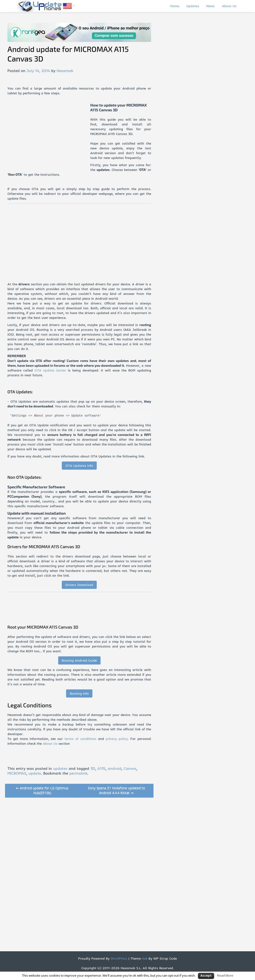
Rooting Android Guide (79, 660)
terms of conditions (80, 739)
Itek (144, 958)
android (115, 768)
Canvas (130, 768)
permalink (78, 773)
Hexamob (65, 71)
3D (93, 768)
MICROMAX (17, 773)
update (35, 773)
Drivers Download (79, 585)
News (211, 6)
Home (175, 6)
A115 (101, 768)
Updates (193, 6)
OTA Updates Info (79, 466)
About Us (229, 6)
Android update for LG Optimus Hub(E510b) (42, 790)
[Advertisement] (49, 136)
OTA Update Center (50, 370)
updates (60, 768)
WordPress (118, 958)
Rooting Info (79, 693)
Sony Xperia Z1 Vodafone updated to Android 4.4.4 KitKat (116, 790)
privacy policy (117, 739)
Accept (206, 975)
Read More (225, 975)
